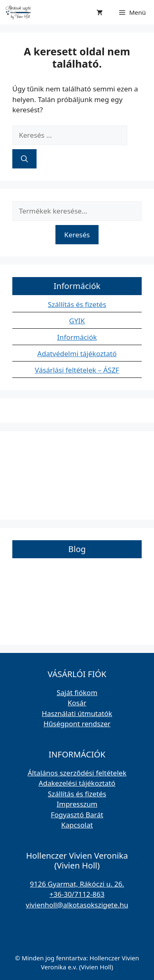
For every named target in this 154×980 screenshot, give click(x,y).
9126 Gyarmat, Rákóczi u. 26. (77, 884)
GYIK (77, 321)
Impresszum (77, 804)
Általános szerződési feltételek (77, 773)
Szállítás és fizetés (77, 304)
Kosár (77, 703)
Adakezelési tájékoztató (77, 783)
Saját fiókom (77, 692)
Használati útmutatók (77, 713)
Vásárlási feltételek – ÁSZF (77, 370)
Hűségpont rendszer (77, 724)
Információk (77, 337)
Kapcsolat (77, 825)
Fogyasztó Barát (77, 815)
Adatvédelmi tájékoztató (77, 354)
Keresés (77, 235)
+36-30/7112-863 (77, 894)
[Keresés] (24, 159)
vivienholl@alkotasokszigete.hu (77, 905)
